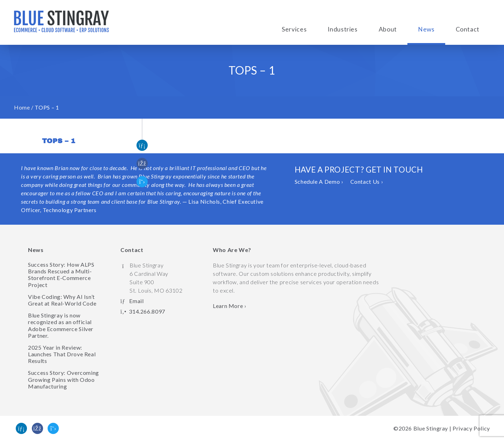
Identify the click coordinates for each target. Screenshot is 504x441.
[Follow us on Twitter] (53, 428)
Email (136, 301)
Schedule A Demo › (319, 181)
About (388, 29)
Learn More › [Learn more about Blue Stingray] (230, 306)
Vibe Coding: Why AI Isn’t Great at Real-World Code (62, 300)
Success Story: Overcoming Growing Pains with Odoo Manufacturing (64, 379)
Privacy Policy (471, 428)
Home (22, 107)
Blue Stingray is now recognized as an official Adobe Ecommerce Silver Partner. (61, 325)
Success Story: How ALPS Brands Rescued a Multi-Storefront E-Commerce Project (61, 275)
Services (294, 29)
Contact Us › (367, 181)
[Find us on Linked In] (21, 428)
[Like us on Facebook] (37, 428)
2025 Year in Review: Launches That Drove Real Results (62, 354)
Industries (342, 29)
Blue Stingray (431, 428)
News (426, 29)
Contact (468, 29)
